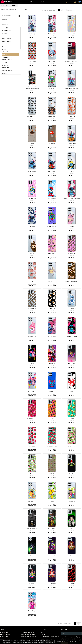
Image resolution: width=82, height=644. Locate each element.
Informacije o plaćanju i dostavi (50, 636)
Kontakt (43, 635)
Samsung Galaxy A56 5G (27, 633)
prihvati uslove (61, 642)
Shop (42, 2)
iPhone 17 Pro (4, 633)
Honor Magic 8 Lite (26, 638)
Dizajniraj (33, 2)
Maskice (14, 5)
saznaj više (73, 642)
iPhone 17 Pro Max (5, 635)
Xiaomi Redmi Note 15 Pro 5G (28, 636)
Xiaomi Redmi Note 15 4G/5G (28, 635)
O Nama (43, 633)
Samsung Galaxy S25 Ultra (8, 638)
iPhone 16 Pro (4, 636)
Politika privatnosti (47, 638)
